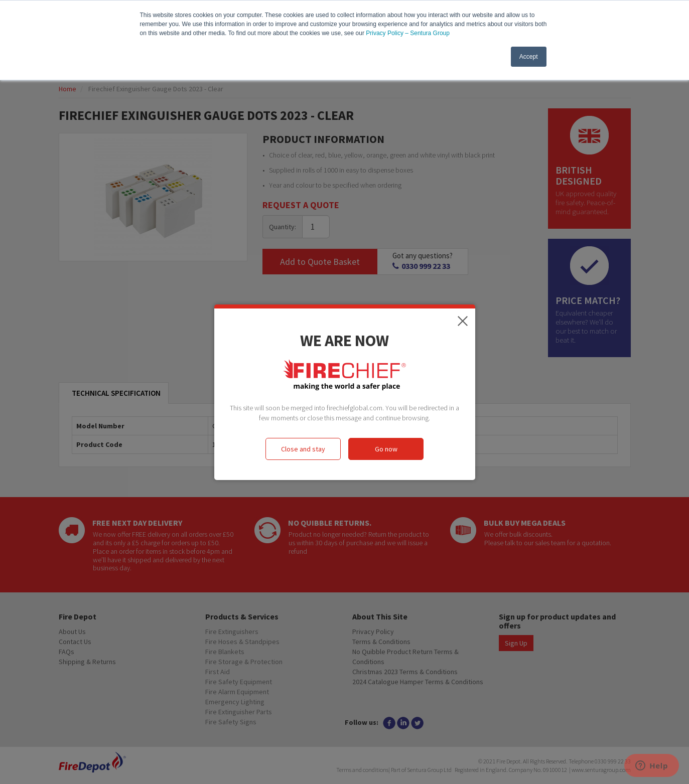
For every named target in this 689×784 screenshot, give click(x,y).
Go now (386, 449)
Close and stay (303, 449)
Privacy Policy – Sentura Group (408, 33)
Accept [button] (529, 57)
